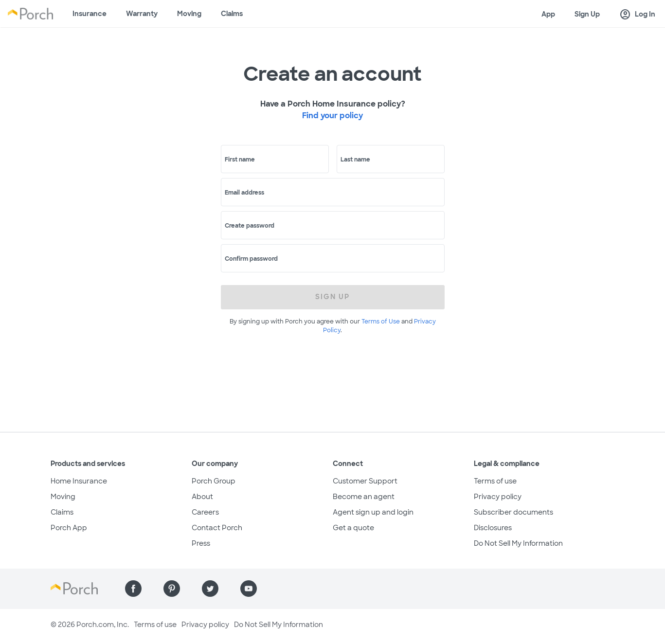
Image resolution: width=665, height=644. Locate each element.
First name (240, 160)
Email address (244, 193)
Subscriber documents (513, 512)
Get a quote (353, 528)
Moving (189, 14)
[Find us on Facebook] (133, 589)
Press (201, 543)
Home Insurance (79, 481)
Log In (637, 15)
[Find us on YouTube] (249, 589)
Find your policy (332, 116)
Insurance (90, 14)
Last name (355, 160)
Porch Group (214, 481)
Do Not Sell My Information (518, 543)
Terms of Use (381, 322)
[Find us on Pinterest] (172, 589)
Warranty (142, 14)
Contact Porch (217, 528)
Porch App (69, 528)
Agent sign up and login (373, 512)
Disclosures (493, 528)
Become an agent (364, 497)
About (202, 497)
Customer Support (365, 481)
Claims (232, 14)
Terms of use (495, 481)
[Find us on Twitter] (210, 589)
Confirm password (251, 259)
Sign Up (587, 14)
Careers (205, 512)
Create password (250, 226)
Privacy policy (498, 497)
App (548, 14)
